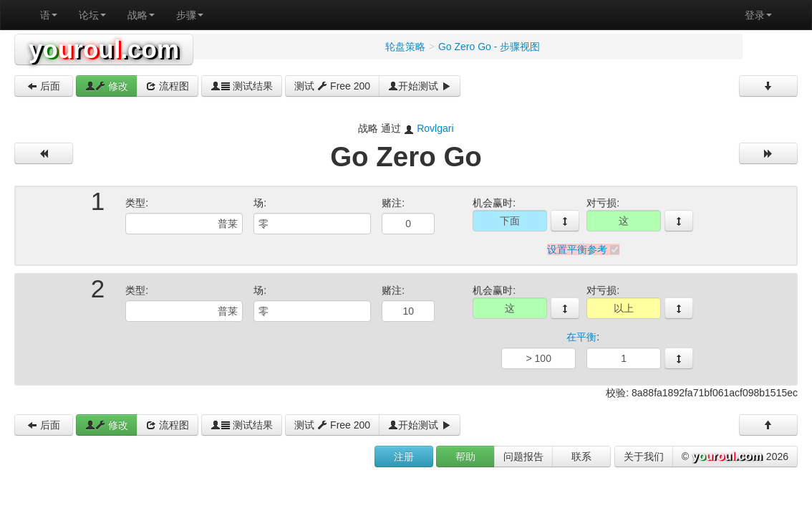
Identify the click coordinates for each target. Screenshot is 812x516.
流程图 (168, 86)
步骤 (190, 15)
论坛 (92, 15)
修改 (107, 86)
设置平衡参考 (577, 249)
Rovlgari (435, 128)
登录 (758, 15)
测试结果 (242, 86)
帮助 (465, 457)
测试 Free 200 (332, 86)
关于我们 (644, 457)
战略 (141, 15)
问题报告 (523, 457)
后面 (44, 86)
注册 (404, 457)
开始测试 (420, 86)
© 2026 (735, 457)
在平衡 (581, 338)
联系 (581, 457)
